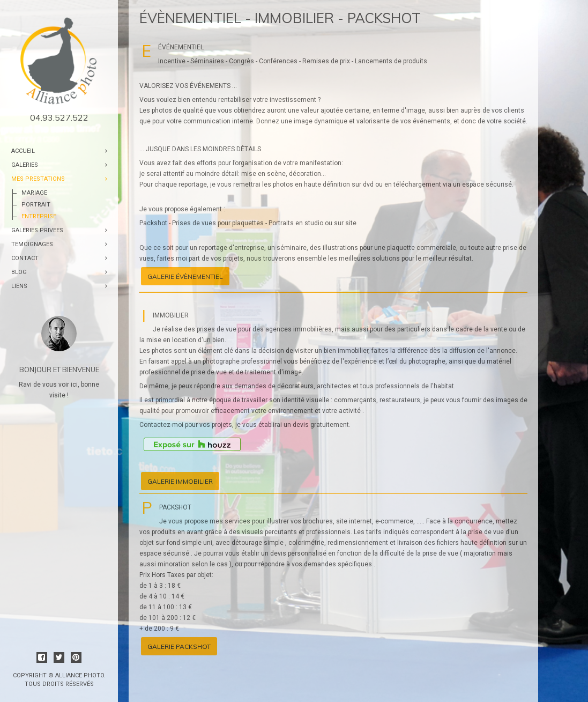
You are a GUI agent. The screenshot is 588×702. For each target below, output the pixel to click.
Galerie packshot (179, 646)
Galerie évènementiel (185, 276)
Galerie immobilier (180, 481)
